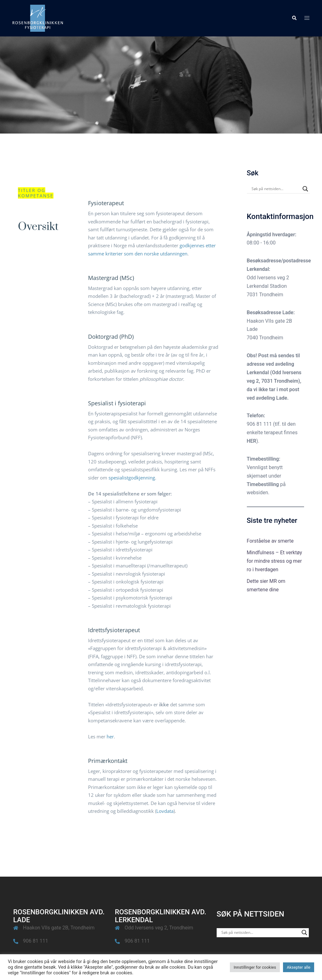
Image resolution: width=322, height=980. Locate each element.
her (110, 736)
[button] (294, 18)
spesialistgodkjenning (132, 478)
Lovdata (165, 811)
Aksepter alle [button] (299, 967)
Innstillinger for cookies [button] (255, 967)
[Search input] (275, 189)
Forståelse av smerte (270, 541)
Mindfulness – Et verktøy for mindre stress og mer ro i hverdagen (275, 561)
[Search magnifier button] (305, 189)
